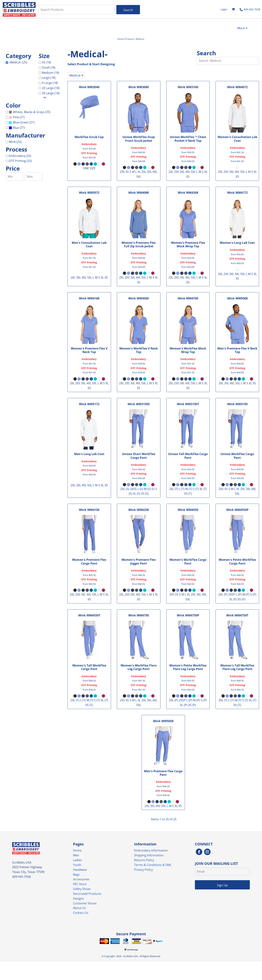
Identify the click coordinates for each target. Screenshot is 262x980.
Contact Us (81, 913)
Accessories (81, 879)
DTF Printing (89, 153)
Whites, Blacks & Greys (29, 112)
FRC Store (80, 884)
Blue (16, 128)
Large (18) (49, 78)
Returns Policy (144, 860)
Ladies (77, 860)
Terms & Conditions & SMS (153, 865)
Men (76, 855)
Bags (76, 874)
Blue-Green (21, 122)
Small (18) (49, 67)
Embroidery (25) (20, 156)
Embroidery (89, 144)
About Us (79, 908)
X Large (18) (50, 83)
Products (129, 39)
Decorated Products (87, 894)
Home (120, 39)
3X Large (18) (51, 93)
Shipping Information (149, 855)
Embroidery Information (151, 850)
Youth (77, 865)
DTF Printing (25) (20, 161)
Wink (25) (15, 142)
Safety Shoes (82, 889)
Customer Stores (85, 903)
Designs (79, 898)
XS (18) (46, 62)
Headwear (80, 870)
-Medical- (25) (18, 62)
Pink (16, 117)
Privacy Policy (143, 870)
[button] (233, 9)
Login (224, 9)
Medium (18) (51, 73)
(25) (30, 112)
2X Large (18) (51, 88)
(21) (17, 117)
